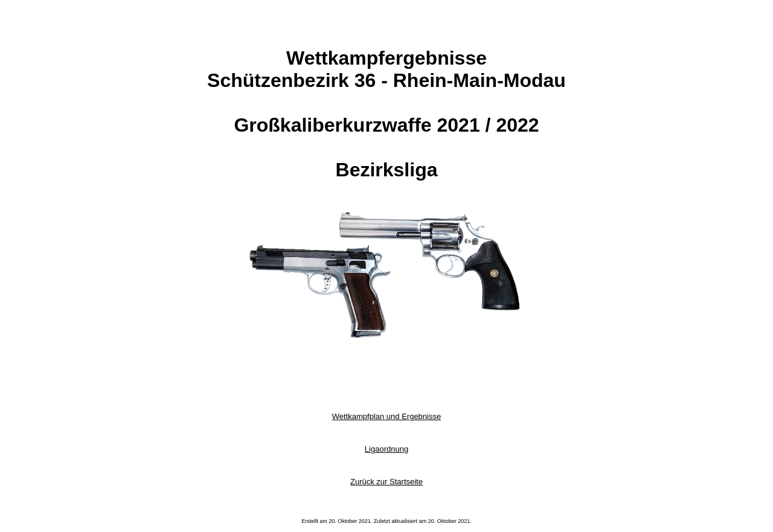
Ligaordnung (386, 449)
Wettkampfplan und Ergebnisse (386, 416)
